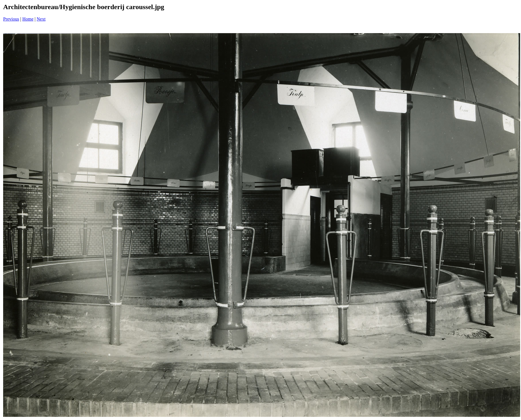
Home (28, 19)
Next (41, 19)
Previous (11, 19)
